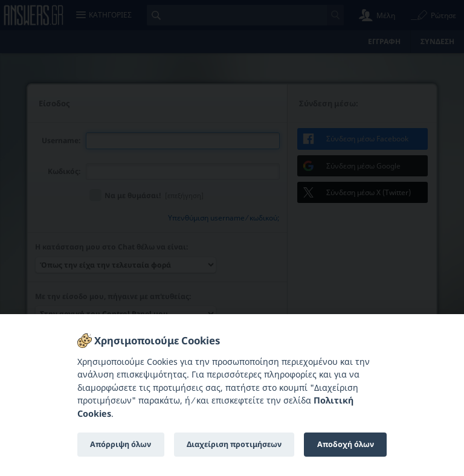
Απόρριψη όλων (121, 444)
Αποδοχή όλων (346, 444)
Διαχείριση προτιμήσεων (234, 444)
